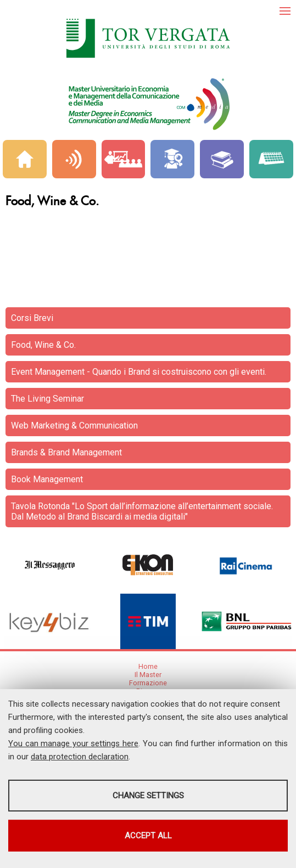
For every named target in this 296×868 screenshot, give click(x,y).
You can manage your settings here (73, 743)
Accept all (148, 836)
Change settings (148, 796)
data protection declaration (80, 757)
